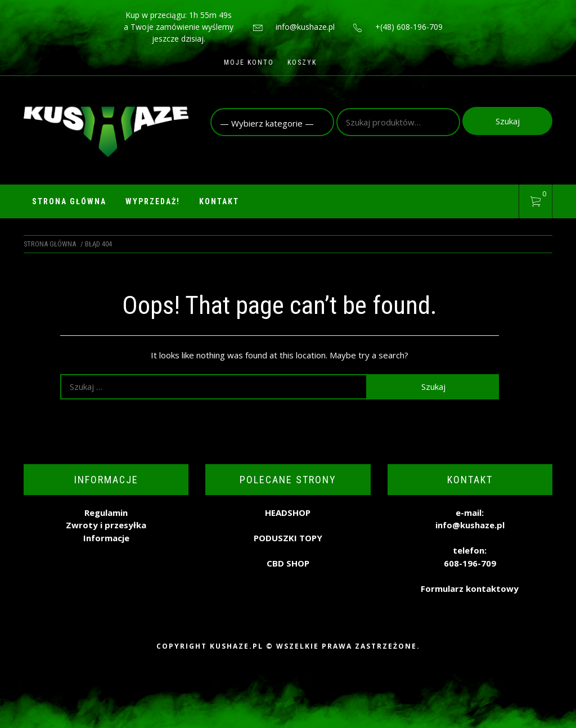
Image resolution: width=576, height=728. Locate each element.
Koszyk (302, 62)
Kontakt (219, 201)
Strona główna (69, 201)
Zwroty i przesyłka (106, 525)
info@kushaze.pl (305, 27)
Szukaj (508, 121)
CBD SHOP (288, 563)
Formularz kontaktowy (470, 588)
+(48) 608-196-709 (409, 27)
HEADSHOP (288, 513)
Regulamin (106, 513)
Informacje (106, 538)
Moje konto (249, 62)
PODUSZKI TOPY (288, 538)
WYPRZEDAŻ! (153, 201)
